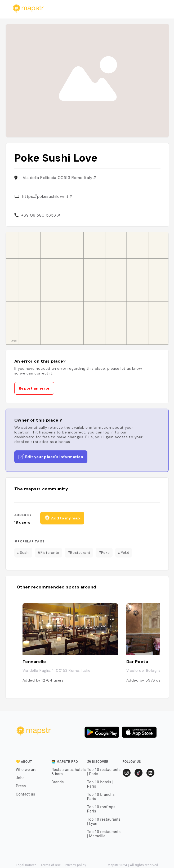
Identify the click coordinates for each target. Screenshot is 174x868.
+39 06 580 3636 (41, 215)
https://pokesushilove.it (47, 197)
